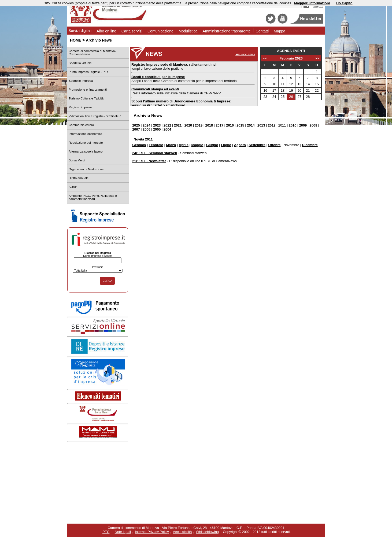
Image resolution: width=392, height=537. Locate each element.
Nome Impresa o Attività (98, 256)
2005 (157, 129)
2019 (199, 125)
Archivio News (99, 40)
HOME (76, 40)
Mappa (280, 31)
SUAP (73, 187)
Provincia (98, 267)
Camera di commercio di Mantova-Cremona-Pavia (92, 53)
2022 (167, 125)
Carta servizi (132, 31)
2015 (240, 125)
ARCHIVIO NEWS (245, 54)
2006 (146, 129)
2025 (136, 125)
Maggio (197, 145)
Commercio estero (81, 125)
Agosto (240, 145)
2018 (209, 125)
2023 (157, 125)
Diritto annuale (79, 178)
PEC (106, 532)
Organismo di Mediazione (86, 169)
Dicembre (310, 145)
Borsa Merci (77, 160)
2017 (219, 125)
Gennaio (139, 145)
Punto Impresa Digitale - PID (88, 72)
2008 (313, 125)
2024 (146, 125)
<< (265, 58)
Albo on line (106, 31)
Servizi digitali (80, 31)
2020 (188, 125)
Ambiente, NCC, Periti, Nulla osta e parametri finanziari (93, 197)
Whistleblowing (207, 532)
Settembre (257, 145)
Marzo (171, 145)
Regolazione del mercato (86, 143)
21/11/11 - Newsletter (149, 161)
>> (317, 58)
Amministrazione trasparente (226, 31)
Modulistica (188, 31)
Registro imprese (80, 107)
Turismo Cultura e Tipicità (86, 98)
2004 (167, 129)
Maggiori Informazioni (312, 3)
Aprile (184, 145)
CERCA (108, 281)
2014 (251, 125)
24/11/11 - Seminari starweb (155, 153)
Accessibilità (182, 532)
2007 (136, 129)
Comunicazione (160, 31)
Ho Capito (344, 3)
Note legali (123, 532)
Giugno (212, 145)
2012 (272, 125)
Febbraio (156, 145)
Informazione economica (85, 134)
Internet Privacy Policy (152, 532)
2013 (261, 125)
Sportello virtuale (80, 63)
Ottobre (274, 145)
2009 (303, 125)
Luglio (226, 145)
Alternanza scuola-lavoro (86, 151)
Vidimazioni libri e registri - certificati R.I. (96, 116)
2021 (178, 125)
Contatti (262, 31)
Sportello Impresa (81, 81)
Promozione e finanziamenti (88, 90)
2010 (293, 125)
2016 (230, 125)
